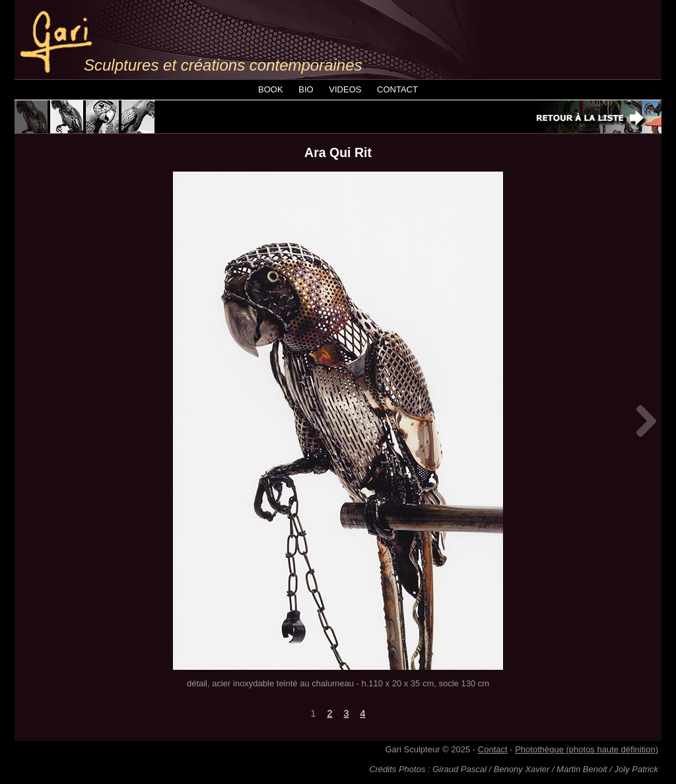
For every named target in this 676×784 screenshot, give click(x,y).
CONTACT (397, 89)
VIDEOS (345, 89)
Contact (493, 749)
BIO (306, 89)
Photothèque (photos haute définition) (587, 749)
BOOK (271, 89)
